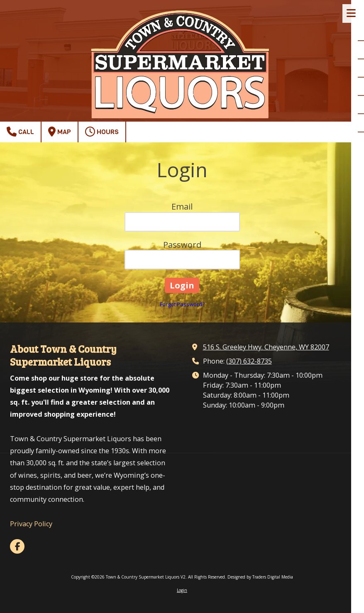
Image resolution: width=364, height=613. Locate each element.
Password (182, 245)
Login (182, 590)
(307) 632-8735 (249, 361)
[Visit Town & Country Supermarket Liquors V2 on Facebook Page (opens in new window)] (17, 546)
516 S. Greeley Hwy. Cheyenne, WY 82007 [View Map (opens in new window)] (266, 347)
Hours (102, 132)
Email (182, 206)
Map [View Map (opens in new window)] (60, 132)
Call (20, 132)
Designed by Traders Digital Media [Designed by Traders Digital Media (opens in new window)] (260, 577)
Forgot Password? (182, 304)
